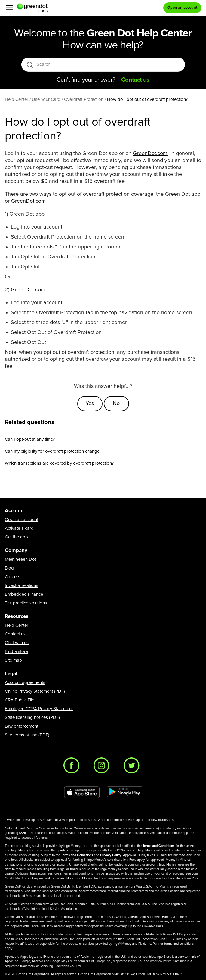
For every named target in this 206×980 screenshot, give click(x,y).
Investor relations (22, 586)
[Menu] (10, 8)
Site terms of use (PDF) (27, 735)
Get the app (16, 537)
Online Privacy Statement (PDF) (35, 691)
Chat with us (17, 643)
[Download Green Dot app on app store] (82, 792)
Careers (12, 577)
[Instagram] (103, 767)
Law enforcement (22, 726)
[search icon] (30, 65)
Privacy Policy (111, 855)
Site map (13, 660)
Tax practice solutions (26, 603)
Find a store (16, 652)
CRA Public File (20, 700)
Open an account (22, 520)
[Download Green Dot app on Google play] (125, 792)
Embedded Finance (24, 594)
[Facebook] (73, 767)
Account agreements (25, 683)
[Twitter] (133, 767)
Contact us (15, 634)
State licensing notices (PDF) (32, 718)
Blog (9, 568)
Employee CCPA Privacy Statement (39, 709)
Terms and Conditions (158, 846)
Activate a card (19, 528)
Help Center (17, 625)
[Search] (104, 64)
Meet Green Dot (20, 559)
